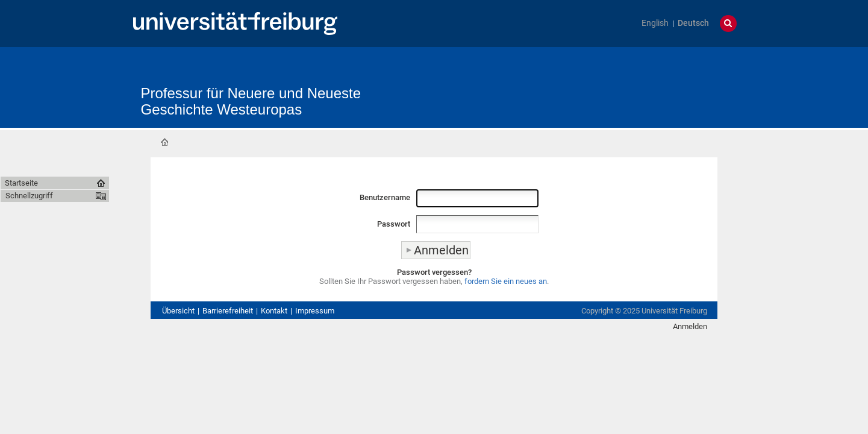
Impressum (315, 311)
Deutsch (693, 23)
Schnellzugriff (29, 196)
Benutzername (385, 197)
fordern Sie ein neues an (506, 281)
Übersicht (178, 311)
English (655, 23)
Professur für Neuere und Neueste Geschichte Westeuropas (251, 101)
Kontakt (274, 311)
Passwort (394, 224)
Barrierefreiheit (228, 311)
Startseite (164, 142)
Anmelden (690, 326)
